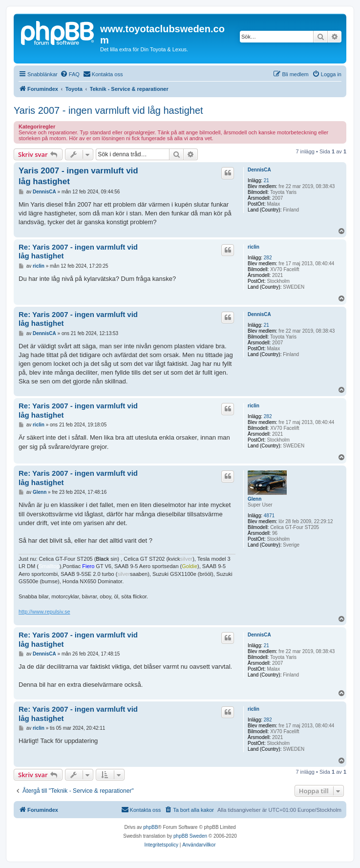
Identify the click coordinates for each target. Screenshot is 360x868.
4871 (269, 516)
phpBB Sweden (190, 836)
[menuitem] (70, 74)
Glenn (254, 499)
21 (266, 180)
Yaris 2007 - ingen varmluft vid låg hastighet (108, 110)
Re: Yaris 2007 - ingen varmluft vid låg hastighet (78, 252)
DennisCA (259, 170)
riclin (254, 247)
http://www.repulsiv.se (44, 612)
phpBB (150, 827)
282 (268, 258)
